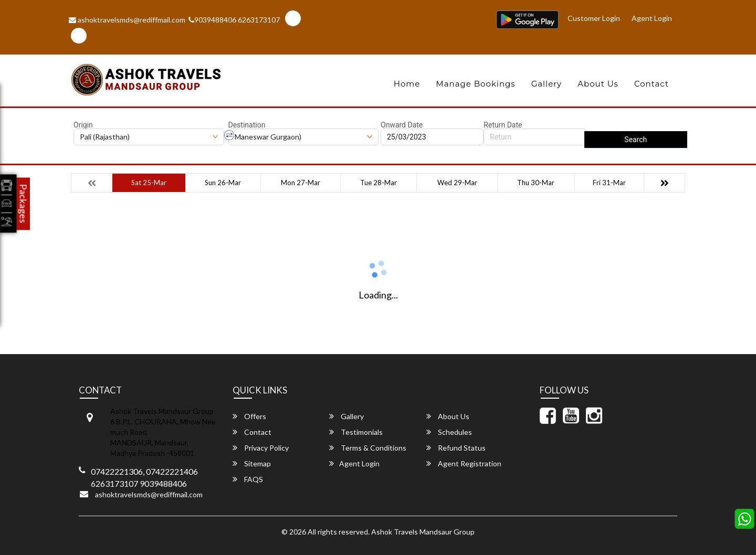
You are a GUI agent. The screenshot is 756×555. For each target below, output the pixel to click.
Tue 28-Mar (379, 183)
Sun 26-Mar (223, 183)
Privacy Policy (261, 448)
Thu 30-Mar (536, 183)
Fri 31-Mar (609, 183)
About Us (598, 84)
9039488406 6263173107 (234, 20)
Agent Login (652, 18)
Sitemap (252, 463)
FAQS (248, 479)
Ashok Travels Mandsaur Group (423, 532)
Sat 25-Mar (149, 183)
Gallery (547, 84)
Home (407, 84)
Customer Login (594, 18)
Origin (83, 125)
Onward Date (402, 125)
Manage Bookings (475, 84)
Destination (247, 125)
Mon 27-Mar (301, 183)
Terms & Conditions (368, 448)
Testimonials (356, 432)
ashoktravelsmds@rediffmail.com (127, 20)
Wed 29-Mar (457, 183)
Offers (249, 416)
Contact (652, 84)
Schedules (449, 432)
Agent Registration (464, 463)
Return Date (503, 125)
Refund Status (456, 448)
